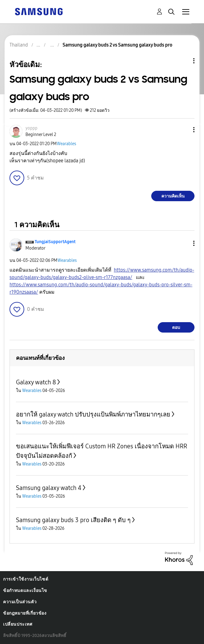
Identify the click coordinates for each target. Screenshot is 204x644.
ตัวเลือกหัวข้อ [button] (183, 61)
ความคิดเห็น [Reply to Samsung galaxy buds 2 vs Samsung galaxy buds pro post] (173, 196)
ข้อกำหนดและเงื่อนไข (25, 591)
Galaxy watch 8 (36, 382)
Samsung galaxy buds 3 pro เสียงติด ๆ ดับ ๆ (73, 520)
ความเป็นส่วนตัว (20, 602)
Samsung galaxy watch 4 (49, 488)
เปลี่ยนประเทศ (18, 624)
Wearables (66, 144)
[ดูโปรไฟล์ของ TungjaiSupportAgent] (55, 242)
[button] (184, 130)
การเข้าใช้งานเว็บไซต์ (26, 579)
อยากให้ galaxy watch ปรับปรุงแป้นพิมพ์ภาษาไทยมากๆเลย (93, 414)
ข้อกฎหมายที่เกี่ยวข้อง (25, 613)
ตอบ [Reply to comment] (176, 328)
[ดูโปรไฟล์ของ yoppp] (31, 128)
